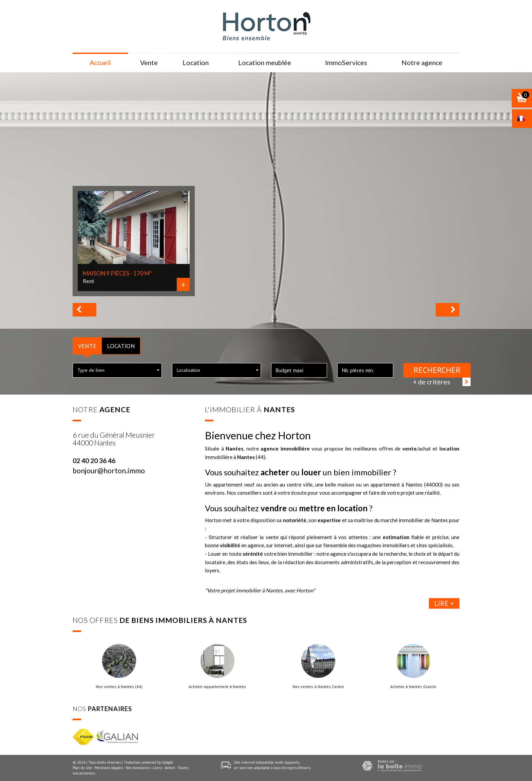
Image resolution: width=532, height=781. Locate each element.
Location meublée (264, 63)
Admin (170, 768)
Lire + (444, 603)
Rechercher (437, 370)
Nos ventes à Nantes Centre (318, 687)
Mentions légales (109, 768)
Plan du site (82, 768)
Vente (87, 346)
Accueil (100, 63)
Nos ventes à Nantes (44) (119, 687)
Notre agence (422, 63)
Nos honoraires (138, 768)
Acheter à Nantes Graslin (413, 687)
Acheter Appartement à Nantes (217, 687)
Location (121, 346)
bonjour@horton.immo (109, 470)
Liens (157, 768)
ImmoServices (346, 63)
